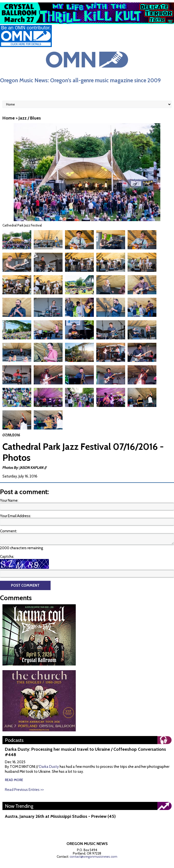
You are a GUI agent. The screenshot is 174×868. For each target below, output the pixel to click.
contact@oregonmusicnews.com (93, 845)
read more (14, 768)
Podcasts (14, 729)
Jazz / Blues (30, 118)
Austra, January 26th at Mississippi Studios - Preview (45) (60, 805)
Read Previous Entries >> (24, 778)
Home (9, 118)
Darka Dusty (49, 755)
